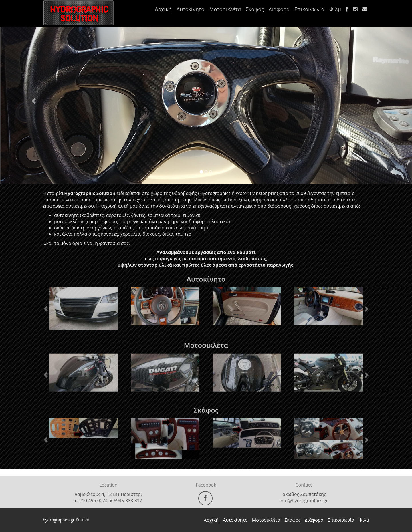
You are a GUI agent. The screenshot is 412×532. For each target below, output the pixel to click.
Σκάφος (255, 9)
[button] (31, 98)
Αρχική (163, 9)
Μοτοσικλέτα (225, 9)
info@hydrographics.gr (304, 501)
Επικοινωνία (309, 9)
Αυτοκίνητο (190, 9)
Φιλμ (335, 9)
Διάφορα (279, 9)
